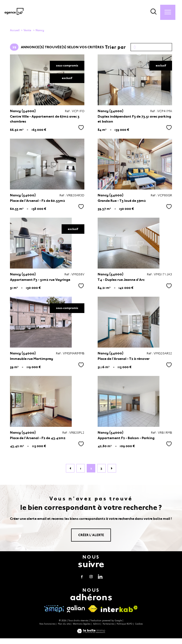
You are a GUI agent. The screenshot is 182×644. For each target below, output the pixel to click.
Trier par (115, 47)
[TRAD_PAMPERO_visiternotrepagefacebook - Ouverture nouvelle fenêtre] (82, 577)
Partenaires (108, 624)
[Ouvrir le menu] (168, 12)
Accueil (15, 30)
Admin (96, 624)
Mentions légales (81, 624)
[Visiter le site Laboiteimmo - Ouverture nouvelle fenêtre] (91, 632)
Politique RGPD (124, 624)
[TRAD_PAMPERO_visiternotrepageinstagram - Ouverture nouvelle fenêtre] (91, 577)
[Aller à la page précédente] (70, 468)
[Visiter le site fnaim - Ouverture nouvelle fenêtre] (93, 609)
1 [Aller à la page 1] (81, 468)
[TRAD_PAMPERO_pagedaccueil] (14, 15)
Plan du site (64, 624)
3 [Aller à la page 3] (101, 468)
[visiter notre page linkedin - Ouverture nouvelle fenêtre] (100, 577)
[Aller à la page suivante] (112, 468)
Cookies (139, 624)
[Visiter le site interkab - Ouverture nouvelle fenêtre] (119, 609)
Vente (27, 30)
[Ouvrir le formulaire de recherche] (154, 12)
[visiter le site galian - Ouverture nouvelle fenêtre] (76, 609)
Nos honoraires (47, 624)
